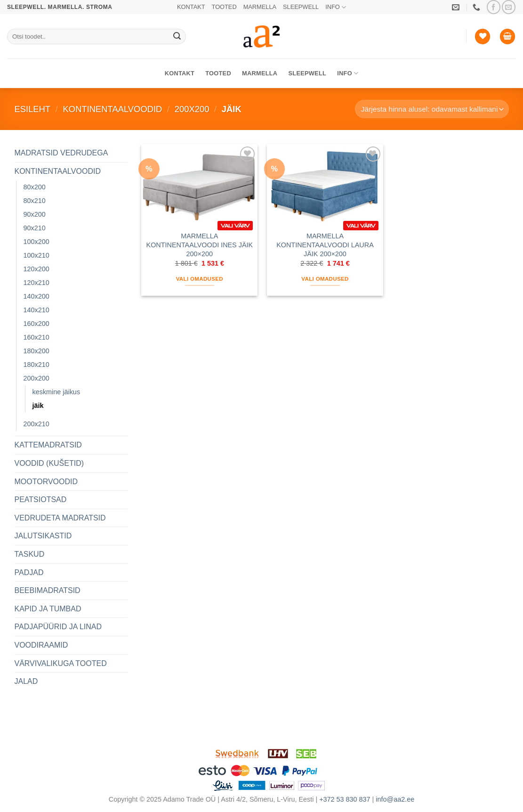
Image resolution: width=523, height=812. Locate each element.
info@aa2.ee (395, 799)
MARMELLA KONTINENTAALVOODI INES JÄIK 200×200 (200, 245)
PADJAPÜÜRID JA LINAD (58, 627)
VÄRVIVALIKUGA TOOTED (61, 663)
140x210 (36, 310)
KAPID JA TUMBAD (48, 609)
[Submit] (177, 37)
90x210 (35, 228)
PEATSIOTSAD (41, 499)
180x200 (36, 351)
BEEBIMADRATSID (48, 590)
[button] (507, 37)
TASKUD (30, 554)
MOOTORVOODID (46, 482)
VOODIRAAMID (41, 645)
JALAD (26, 681)
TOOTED (224, 7)
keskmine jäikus (56, 392)
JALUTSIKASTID (43, 536)
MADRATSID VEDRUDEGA (61, 153)
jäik (38, 406)
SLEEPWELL (301, 7)
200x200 (192, 109)
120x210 (36, 283)
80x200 (35, 187)
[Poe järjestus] (432, 109)
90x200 (35, 214)
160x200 (36, 324)
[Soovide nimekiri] (483, 37)
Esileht (33, 109)
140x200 (36, 296)
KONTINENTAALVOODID (113, 109)
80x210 (35, 201)
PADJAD (29, 572)
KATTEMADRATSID (48, 445)
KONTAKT (191, 7)
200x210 (36, 424)
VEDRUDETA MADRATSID (60, 518)
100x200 (36, 242)
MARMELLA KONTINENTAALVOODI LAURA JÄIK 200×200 (325, 245)
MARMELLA (260, 7)
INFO (336, 7)
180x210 (36, 365)
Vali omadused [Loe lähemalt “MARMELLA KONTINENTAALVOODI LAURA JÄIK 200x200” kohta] (325, 279)
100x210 (36, 255)
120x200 (36, 269)
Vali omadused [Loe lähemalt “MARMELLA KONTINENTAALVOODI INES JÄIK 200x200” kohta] (200, 279)
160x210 (36, 337)
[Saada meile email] (509, 7)
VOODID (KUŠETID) (49, 463)
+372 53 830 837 (345, 799)
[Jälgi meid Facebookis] (494, 7)
